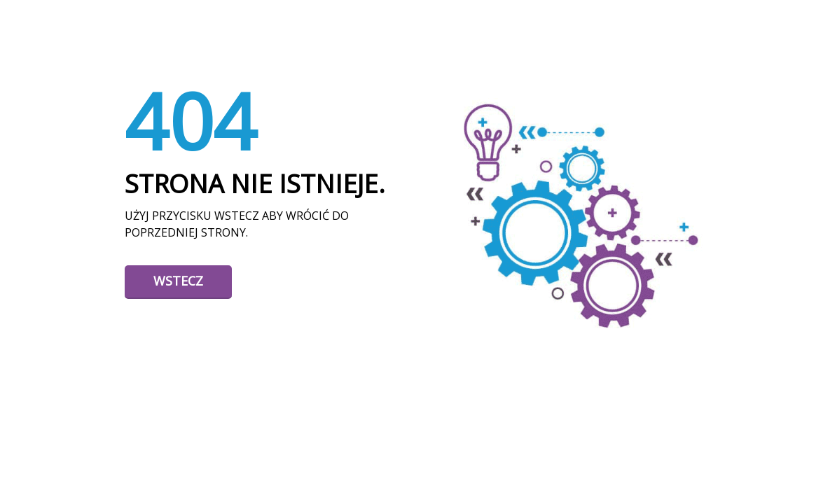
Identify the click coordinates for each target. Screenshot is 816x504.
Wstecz (178, 281)
